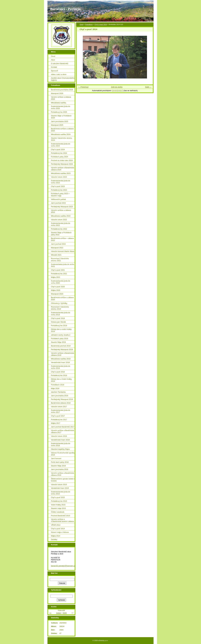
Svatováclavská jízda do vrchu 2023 (61, 182)
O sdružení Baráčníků (60, 63)
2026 (65, 613)
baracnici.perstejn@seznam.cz (63, 566)
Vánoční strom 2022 (59, 220)
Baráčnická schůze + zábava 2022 (62, 239)
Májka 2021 (56, 277)
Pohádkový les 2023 (59, 190)
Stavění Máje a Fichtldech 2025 (61, 117)
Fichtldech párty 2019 (59, 339)
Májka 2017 (56, 423)
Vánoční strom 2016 (59, 436)
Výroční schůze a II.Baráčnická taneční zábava (62, 520)
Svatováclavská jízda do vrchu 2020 (61, 282)
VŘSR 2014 (56, 525)
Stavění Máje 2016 (58, 466)
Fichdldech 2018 (58, 385)
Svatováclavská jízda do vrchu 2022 (61, 224)
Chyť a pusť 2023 (58, 186)
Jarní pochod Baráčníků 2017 (63, 427)
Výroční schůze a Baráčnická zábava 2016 (62, 474)
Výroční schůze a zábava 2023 (61, 211)
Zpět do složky (117, 87)
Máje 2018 (55, 388)
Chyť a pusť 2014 (101, 24)
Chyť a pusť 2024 (58, 149)
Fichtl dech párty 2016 (60, 462)
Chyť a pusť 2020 (58, 287)
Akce (53, 60)
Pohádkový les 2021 (59, 274)
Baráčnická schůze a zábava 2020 (62, 299)
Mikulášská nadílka (58, 103)
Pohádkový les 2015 (59, 501)
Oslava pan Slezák (58, 322)
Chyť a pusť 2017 (58, 416)
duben (59, 613)
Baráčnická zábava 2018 (61, 403)
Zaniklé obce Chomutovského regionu (63, 79)
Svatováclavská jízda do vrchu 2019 (61, 314)
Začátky (54, 539)
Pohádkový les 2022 (59, 229)
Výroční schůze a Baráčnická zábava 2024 (62, 169)
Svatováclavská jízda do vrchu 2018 (61, 367)
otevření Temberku (58, 392)
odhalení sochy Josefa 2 (61, 335)
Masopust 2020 (57, 294)
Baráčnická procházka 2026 (62, 90)
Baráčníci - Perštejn (65, 9)
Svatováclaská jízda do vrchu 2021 (63, 265)
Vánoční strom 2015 (59, 484)
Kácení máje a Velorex (60, 532)
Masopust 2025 (57, 125)
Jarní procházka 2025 (60, 121)
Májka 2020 (56, 290)
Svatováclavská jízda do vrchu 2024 (61, 145)
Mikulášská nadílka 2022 (61, 216)
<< (50, 613)
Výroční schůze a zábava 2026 (61, 98)
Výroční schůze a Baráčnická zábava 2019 (62, 354)
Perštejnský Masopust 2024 (62, 164)
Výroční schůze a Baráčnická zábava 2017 (62, 431)
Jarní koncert (56, 458)
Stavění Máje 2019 (58, 342)
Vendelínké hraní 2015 (60, 488)
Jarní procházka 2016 (60, 469)
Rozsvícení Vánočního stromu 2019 (60, 308)
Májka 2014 (56, 536)
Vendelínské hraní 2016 (60, 440)
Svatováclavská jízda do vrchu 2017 (61, 411)
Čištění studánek (58, 512)
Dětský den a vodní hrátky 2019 (61, 330)
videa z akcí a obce (59, 74)
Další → (148, 87)
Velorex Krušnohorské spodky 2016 (63, 454)
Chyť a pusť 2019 (58, 318)
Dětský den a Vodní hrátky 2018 (61, 380)
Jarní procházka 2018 (60, 396)
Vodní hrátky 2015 (58, 505)
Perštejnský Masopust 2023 (62, 207)
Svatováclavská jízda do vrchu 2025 (61, 107)
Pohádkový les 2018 (59, 375)
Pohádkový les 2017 (59, 420)
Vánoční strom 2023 (59, 177)
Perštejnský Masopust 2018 (62, 399)
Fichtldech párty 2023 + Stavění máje (60, 195)
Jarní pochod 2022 (58, 244)
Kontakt (54, 67)
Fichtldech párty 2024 (59, 157)
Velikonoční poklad (58, 199)
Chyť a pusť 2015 (58, 497)
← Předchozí (83, 87)
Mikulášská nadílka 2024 (61, 134)
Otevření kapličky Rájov (60, 449)
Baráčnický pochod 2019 (61, 346)
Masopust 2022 (57, 248)
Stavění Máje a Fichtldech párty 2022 (61, 234)
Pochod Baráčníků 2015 (61, 516)
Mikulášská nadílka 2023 (61, 173)
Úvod (81, 24)
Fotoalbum (89, 24)
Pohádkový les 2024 (59, 153)
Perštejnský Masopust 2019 (62, 349)
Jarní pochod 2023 (58, 203)
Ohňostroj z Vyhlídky (59, 303)
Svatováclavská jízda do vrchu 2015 (61, 493)
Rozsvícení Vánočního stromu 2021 (60, 260)
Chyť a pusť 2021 (58, 270)
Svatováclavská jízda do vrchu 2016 (61, 444)
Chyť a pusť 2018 (58, 372)
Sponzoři (55, 71)
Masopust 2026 (57, 93)
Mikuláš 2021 (56, 255)
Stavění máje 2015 (58, 508)
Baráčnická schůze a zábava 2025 (62, 130)
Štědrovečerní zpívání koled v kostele (63, 480)
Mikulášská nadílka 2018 (61, 359)
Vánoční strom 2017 (59, 407)
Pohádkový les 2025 (59, 112)
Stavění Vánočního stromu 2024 (61, 139)
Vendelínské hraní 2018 (60, 362)
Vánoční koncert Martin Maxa (63, 251)
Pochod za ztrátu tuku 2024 (62, 160)
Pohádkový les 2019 (59, 326)
